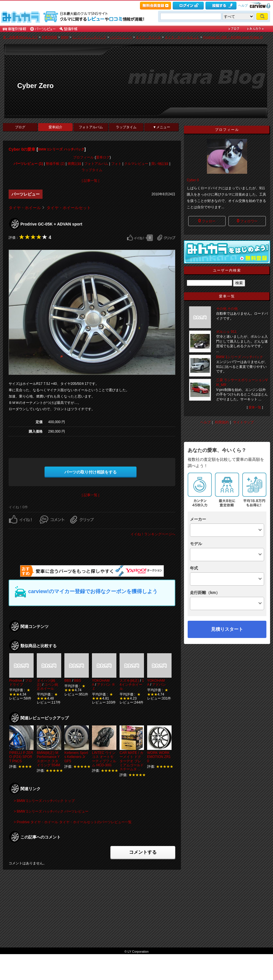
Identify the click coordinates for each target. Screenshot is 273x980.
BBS (68, 681)
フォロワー (247, 221)
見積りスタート (227, 629)
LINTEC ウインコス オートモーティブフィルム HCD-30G (104, 759)
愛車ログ (103, 157)
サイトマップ (243, 422)
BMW (65, 37)
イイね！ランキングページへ (153, 534)
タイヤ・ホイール (148, 37)
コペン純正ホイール (47, 687)
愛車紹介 (55, 127)
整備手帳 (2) (55, 164)
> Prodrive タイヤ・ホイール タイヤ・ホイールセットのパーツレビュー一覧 (73, 822)
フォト (116, 164)
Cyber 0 (193, 180)
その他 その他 (227, 309)
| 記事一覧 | (91, 181)
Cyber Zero (35, 86)
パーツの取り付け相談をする (91, 472)
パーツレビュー (121, 37)
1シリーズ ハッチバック (89, 37)
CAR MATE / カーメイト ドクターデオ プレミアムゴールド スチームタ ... (132, 761)
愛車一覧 (255, 407)
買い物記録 (160, 164)
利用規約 (222, 422)
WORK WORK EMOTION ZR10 (159, 757)
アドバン (159, 685)
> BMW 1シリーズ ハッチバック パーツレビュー (51, 811)
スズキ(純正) (129, 681)
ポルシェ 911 (226, 332)
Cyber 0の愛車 (22, 149)
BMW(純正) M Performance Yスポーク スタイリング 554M (48, 759)
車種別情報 (49, 37)
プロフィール (83, 157)
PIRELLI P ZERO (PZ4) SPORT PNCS (21, 757)
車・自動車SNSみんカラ (20, 37)
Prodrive (16, 681)
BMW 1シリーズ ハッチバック (61, 149)
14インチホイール (132, 685)
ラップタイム (126, 127)
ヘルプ (243, 5)
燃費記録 (74, 164)
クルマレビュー (136, 164)
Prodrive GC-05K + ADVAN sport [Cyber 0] (233, 37)
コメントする (143, 852)
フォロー (207, 221)
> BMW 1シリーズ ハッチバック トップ (44, 801)
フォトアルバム (91, 127)
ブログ (20, 127)
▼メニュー (162, 127)
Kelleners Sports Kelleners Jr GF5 (76, 757)
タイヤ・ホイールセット (182, 37)
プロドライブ (21, 683)
